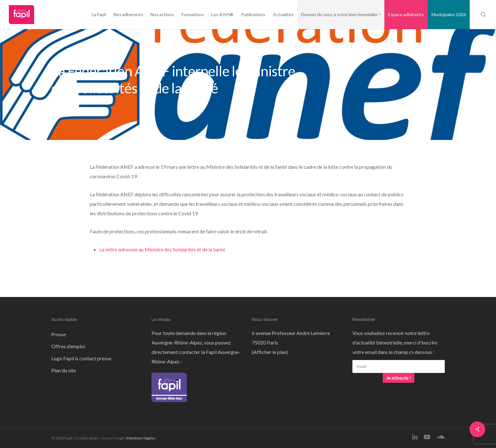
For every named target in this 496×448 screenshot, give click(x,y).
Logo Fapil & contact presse (81, 358)
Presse (59, 334)
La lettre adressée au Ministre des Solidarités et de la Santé (162, 249)
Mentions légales (141, 438)
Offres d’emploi (68, 346)
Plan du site (64, 370)
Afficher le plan (270, 352)
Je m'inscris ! (399, 378)
